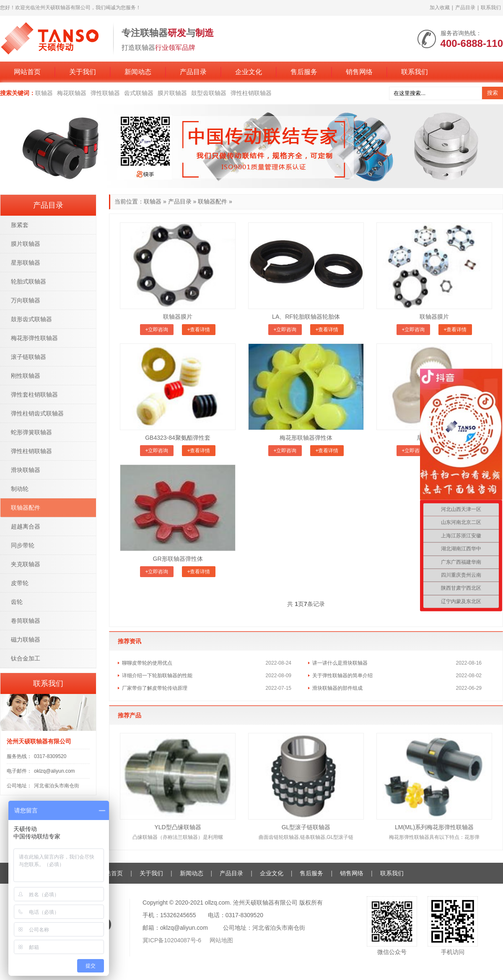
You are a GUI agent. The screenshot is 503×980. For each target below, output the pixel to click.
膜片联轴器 (172, 93)
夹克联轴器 (26, 564)
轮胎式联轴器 (29, 281)
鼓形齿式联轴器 (31, 319)
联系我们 (491, 8)
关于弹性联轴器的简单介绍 (342, 676)
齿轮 (17, 602)
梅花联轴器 (72, 93)
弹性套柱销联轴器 (34, 395)
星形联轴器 (26, 263)
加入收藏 (440, 8)
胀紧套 (20, 225)
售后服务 (304, 72)
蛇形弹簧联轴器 (31, 432)
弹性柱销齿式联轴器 (37, 413)
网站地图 (221, 940)
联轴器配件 (213, 201)
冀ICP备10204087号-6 (173, 940)
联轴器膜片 (178, 317)
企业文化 (249, 72)
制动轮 (20, 489)
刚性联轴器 (26, 376)
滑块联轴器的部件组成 (337, 688)
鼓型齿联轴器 (209, 93)
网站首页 (27, 72)
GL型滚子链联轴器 (306, 827)
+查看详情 (198, 330)
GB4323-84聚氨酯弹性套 (178, 438)
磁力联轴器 (26, 640)
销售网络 (359, 72)
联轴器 (44, 93)
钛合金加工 (26, 658)
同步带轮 (23, 545)
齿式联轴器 (139, 93)
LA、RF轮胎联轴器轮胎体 (306, 317)
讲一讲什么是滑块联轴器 (340, 663)
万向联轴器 (26, 300)
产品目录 (465, 8)
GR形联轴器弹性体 (178, 559)
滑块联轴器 (26, 470)
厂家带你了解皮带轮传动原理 (155, 688)
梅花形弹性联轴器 (34, 338)
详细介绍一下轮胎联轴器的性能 (157, 676)
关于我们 (83, 72)
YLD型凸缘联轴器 (178, 827)
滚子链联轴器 (29, 357)
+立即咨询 (157, 330)
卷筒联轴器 (26, 621)
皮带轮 (20, 583)
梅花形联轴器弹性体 (306, 438)
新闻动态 (138, 72)
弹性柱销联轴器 (251, 93)
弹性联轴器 (105, 93)
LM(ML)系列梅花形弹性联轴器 (434, 827)
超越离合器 (26, 526)
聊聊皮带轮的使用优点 (147, 663)
